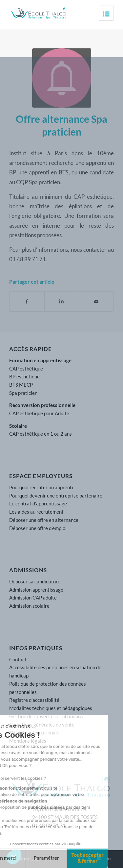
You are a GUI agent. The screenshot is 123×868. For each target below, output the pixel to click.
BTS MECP (21, 385)
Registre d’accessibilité (34, 700)
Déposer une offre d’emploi (38, 528)
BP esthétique (24, 376)
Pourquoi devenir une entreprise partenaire (56, 496)
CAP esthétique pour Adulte (39, 413)
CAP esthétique (26, 369)
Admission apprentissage (36, 590)
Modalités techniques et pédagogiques (51, 708)
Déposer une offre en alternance (44, 520)
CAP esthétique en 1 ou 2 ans (41, 434)
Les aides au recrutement (36, 512)
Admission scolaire (29, 606)
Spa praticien (23, 393)
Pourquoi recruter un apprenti (41, 487)
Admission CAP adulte (33, 598)
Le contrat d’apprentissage (38, 503)
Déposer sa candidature (35, 581)
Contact (18, 659)
